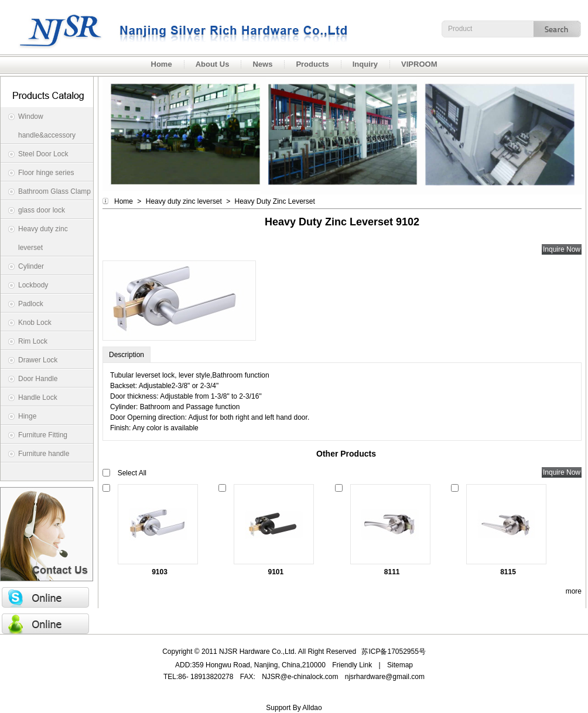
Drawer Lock (38, 360)
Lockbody (33, 285)
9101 (276, 572)
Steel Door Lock (43, 154)
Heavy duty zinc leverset (43, 238)
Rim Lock (33, 341)
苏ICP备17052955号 (393, 652)
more (574, 591)
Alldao (312, 708)
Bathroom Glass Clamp (54, 191)
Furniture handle (44, 454)
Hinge (27, 416)
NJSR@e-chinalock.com (300, 677)
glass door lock (42, 210)
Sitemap (400, 665)
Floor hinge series (46, 173)
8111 (392, 572)
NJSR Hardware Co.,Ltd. (176, 27)
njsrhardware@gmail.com (385, 677)
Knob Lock (35, 323)
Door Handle (38, 379)
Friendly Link (352, 665)
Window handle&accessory (47, 126)
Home (124, 201)
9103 (160, 572)
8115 (508, 572)
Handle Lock (38, 397)
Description (127, 355)
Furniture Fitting (43, 435)
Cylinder (31, 266)
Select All (132, 473)
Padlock (31, 304)
